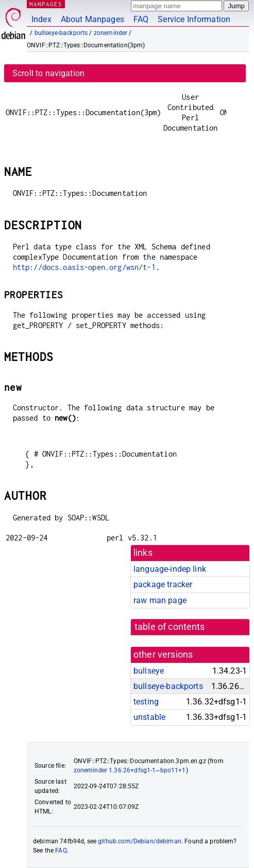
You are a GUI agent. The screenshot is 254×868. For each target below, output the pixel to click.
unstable (149, 717)
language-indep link (170, 569)
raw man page (160, 600)
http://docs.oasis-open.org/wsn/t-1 (84, 267)
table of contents (170, 627)
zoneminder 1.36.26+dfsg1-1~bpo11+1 (130, 770)
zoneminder (111, 33)
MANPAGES (46, 4)
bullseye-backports (61, 33)
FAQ (141, 19)
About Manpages (92, 19)
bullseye (149, 671)
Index (41, 19)
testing (146, 702)
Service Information (194, 19)
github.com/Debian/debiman (140, 841)
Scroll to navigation (48, 73)
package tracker (163, 584)
